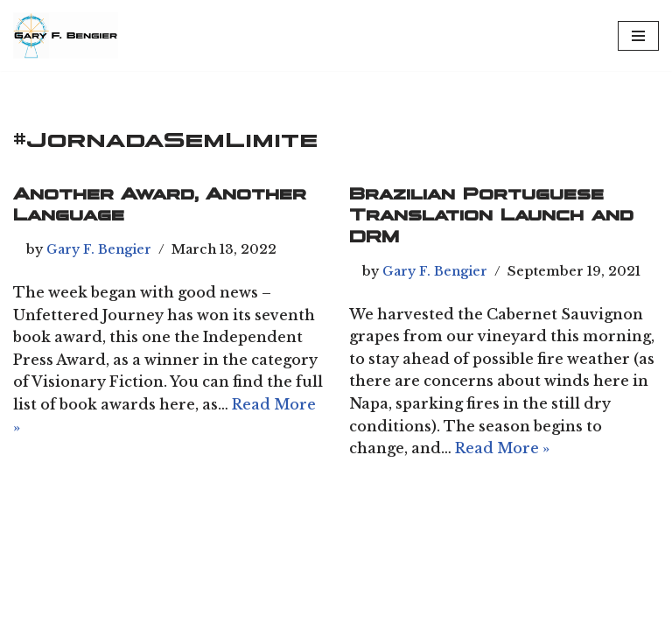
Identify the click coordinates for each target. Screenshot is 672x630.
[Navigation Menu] (638, 36)
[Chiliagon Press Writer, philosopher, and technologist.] (66, 35)
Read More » (502, 448)
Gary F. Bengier (99, 249)
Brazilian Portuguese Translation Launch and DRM (491, 216)
